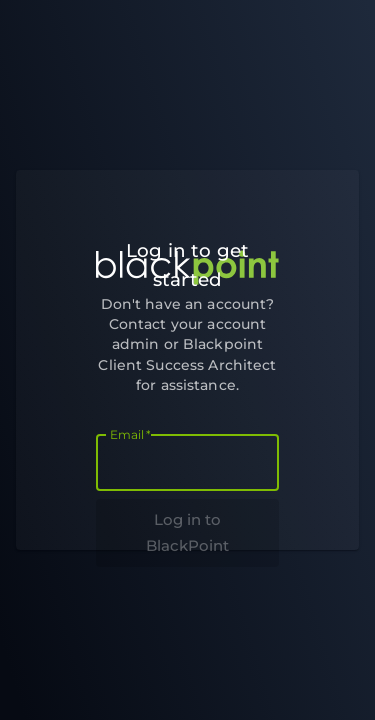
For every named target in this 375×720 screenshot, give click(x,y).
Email (130, 434)
